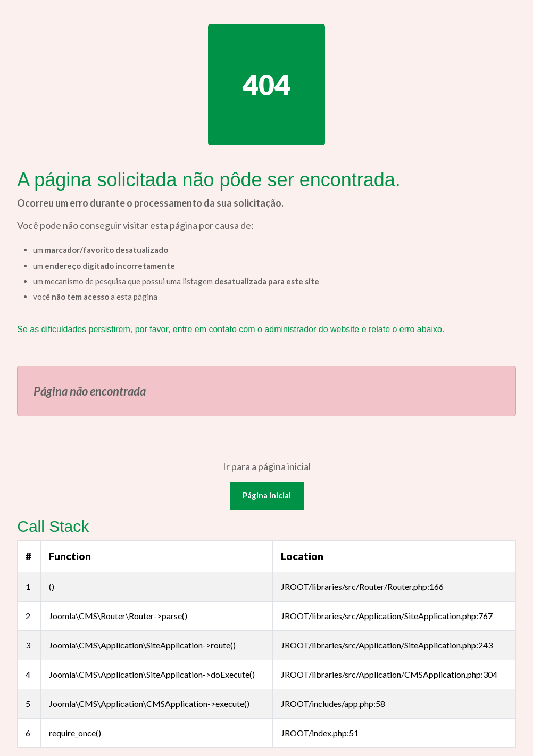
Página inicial (267, 495)
